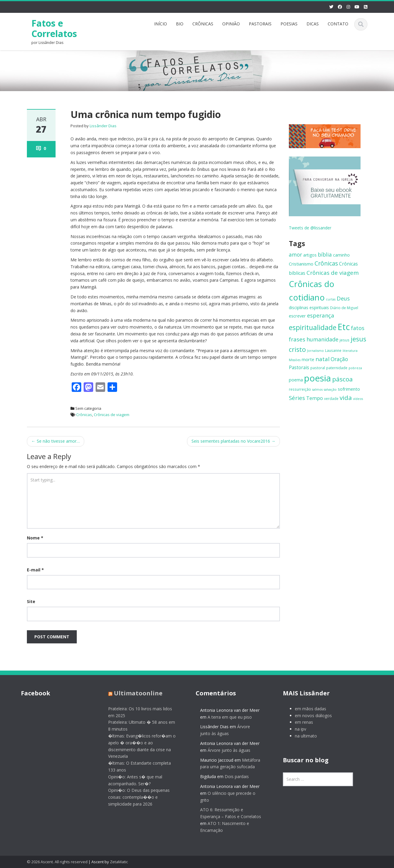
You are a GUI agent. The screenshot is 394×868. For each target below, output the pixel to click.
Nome (35, 538)
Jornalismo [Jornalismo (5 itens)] (315, 351)
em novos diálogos (309, 716)
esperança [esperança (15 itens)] (321, 315)
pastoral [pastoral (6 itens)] (318, 368)
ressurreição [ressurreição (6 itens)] (300, 389)
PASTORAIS (260, 24)
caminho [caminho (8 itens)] (341, 255)
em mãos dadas (306, 709)
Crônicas (84, 415)
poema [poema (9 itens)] (296, 380)
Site (31, 601)
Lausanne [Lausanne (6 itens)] (333, 350)
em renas (300, 722)
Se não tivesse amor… (56, 441)
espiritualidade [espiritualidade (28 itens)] (313, 327)
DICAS (313, 24)
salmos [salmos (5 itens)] (317, 389)
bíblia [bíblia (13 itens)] (325, 254)
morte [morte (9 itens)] (308, 359)
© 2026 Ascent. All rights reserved (57, 862)
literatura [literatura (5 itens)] (350, 351)
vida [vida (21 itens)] (346, 398)
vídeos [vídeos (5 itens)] (358, 399)
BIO (180, 24)
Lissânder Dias (103, 126)
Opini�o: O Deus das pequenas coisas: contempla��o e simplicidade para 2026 (135, 797)
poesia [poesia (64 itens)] (318, 378)
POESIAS (289, 24)
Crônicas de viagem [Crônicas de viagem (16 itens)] (333, 273)
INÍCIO (161, 24)
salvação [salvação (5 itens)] (330, 389)
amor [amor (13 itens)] (295, 254)
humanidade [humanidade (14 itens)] (322, 339)
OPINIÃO (231, 24)
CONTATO (338, 24)
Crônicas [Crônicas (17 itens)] (326, 263)
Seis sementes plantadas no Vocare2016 (233, 441)
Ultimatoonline (134, 693)
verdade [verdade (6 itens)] (331, 398)
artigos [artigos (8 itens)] (310, 255)
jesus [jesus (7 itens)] (345, 340)
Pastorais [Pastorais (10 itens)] (299, 368)
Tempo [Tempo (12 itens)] (315, 398)
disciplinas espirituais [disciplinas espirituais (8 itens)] (309, 308)
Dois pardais (233, 776)
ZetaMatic (119, 862)
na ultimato (302, 736)
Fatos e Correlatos (54, 28)
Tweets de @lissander (310, 228)
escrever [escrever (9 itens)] (297, 316)
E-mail (35, 570)
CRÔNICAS (203, 24)
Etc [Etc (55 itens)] (344, 327)
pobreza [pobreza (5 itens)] (355, 368)
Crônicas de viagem (112, 415)
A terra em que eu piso (226, 717)
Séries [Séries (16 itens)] (297, 398)
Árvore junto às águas (225, 750)
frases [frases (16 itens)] (297, 339)
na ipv (296, 729)
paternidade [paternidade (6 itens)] (337, 368)
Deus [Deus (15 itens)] (343, 298)
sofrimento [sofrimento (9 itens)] (349, 389)
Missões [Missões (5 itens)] (295, 360)
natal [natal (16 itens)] (322, 359)
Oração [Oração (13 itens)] (339, 359)
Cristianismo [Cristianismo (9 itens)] (301, 264)
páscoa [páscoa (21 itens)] (342, 379)
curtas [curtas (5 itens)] (331, 299)
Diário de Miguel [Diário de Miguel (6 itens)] (344, 308)
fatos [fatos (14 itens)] (358, 328)
